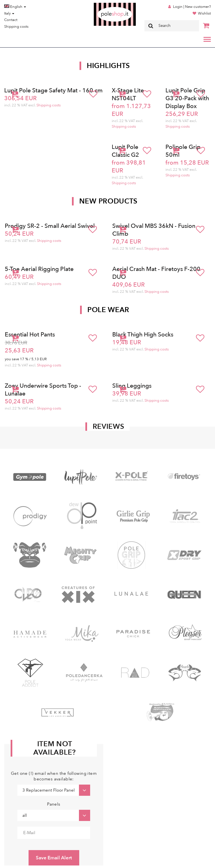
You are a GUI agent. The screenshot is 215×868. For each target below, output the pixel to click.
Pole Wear (108, 310)
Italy (9, 13)
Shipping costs (16, 27)
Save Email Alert (54, 858)
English (15, 7)
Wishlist (204, 13)
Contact (11, 20)
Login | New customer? (192, 7)
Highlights (108, 66)
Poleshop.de (102, 5)
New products (108, 201)
